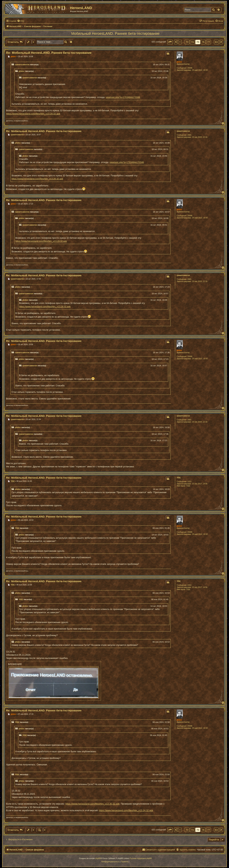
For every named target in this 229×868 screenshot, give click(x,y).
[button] (170, 42)
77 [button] (209, 42)
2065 (189, 135)
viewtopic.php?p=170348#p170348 (123, 97)
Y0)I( (179, 478)
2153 (189, 482)
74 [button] (192, 42)
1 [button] (180, 42)
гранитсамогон (22, 65)
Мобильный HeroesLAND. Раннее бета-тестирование (115, 34)
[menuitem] (21, 21)
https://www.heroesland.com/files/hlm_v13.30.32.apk (92, 804)
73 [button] (187, 42)
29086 (190, 68)
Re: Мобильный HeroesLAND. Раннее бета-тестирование (49, 53)
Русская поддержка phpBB (141, 858)
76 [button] (203, 42)
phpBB (98, 858)
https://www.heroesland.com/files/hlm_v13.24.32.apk (126, 810)
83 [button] (216, 42)
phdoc (179, 62)
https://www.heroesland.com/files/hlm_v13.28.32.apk (33, 114)
